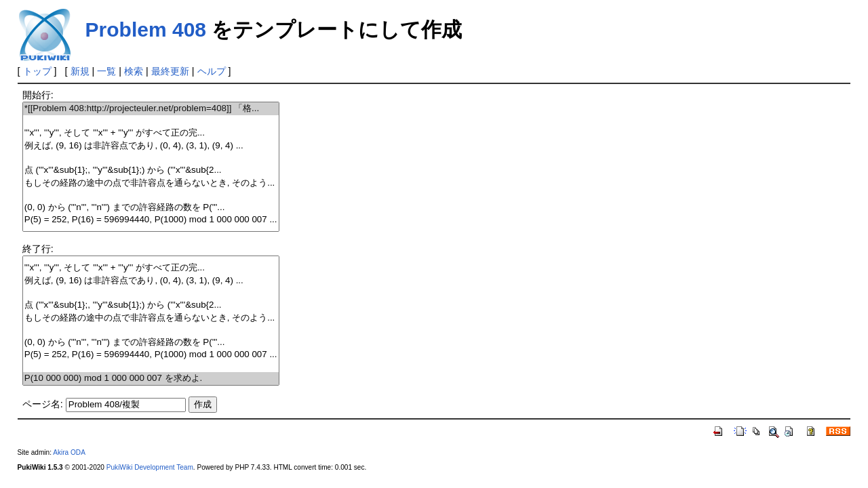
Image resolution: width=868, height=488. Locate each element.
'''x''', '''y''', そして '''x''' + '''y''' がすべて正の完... (151, 133)
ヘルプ (212, 71)
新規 (80, 71)
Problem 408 (146, 29)
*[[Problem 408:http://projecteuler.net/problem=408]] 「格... (151, 109)
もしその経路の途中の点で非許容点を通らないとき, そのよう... (151, 183)
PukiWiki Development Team (150, 467)
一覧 (106, 71)
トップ (37, 71)
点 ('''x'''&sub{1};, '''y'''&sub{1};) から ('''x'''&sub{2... (151, 170)
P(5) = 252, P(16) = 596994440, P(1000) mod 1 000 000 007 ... (151, 220)
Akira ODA (69, 452)
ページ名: (43, 404)
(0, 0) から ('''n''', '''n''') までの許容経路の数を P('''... (151, 208)
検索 (134, 71)
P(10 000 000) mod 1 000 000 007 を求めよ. (151, 379)
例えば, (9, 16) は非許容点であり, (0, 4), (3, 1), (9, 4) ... (151, 146)
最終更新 (170, 71)
